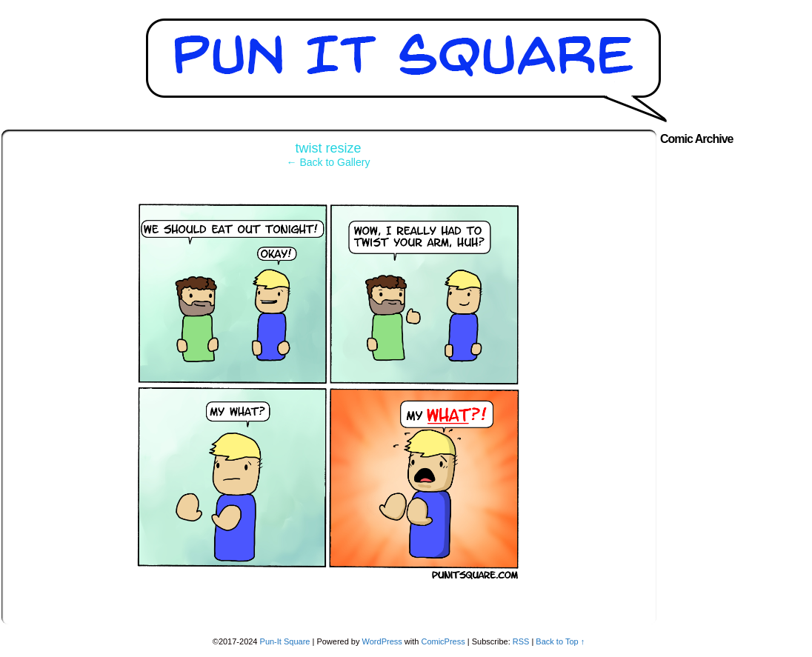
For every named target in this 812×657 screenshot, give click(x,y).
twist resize (328, 148)
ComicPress (443, 641)
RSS (521, 641)
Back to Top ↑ (560, 641)
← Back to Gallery (329, 162)
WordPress (382, 641)
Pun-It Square (285, 641)
